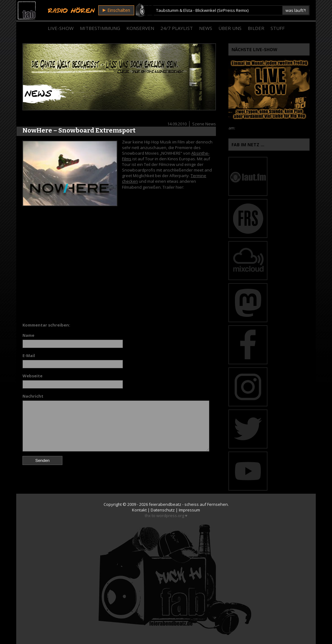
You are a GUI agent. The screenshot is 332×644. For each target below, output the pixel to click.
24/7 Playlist (177, 28)
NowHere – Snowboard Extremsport (79, 130)
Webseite (32, 376)
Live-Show (61, 28)
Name (28, 335)
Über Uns (230, 28)
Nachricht (33, 396)
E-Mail (29, 356)
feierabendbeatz (165, 504)
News (206, 28)
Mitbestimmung (100, 28)
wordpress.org (170, 516)
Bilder (256, 28)
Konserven (140, 28)
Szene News (204, 124)
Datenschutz (163, 510)
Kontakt (139, 510)
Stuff (278, 28)
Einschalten (116, 10)
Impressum (189, 510)
